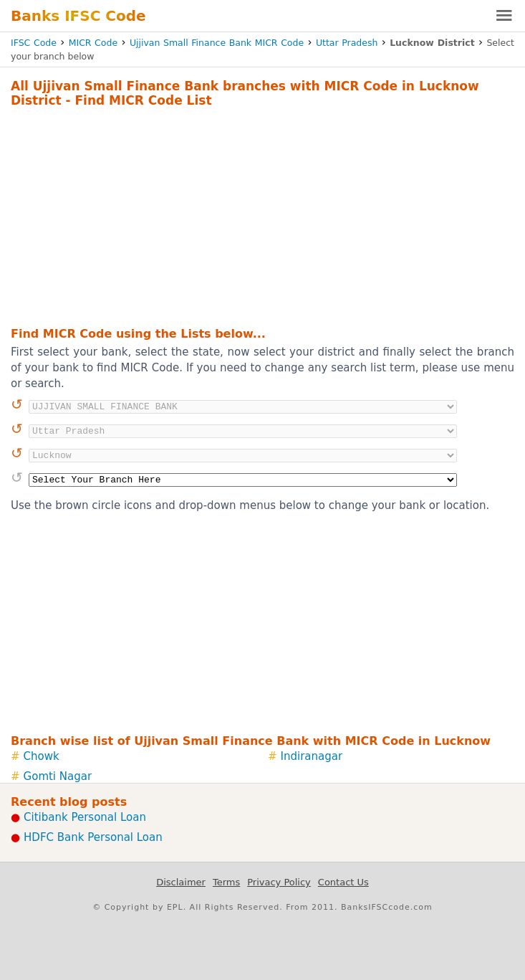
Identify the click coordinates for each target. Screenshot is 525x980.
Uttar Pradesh (347, 43)
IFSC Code (34, 43)
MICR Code (93, 43)
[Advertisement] (262, 215)
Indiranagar (312, 756)
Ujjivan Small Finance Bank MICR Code (217, 43)
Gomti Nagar (58, 776)
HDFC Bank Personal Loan (93, 837)
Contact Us (343, 882)
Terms (226, 882)
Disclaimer (181, 882)
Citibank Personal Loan (85, 817)
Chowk (42, 756)
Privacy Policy (279, 882)
